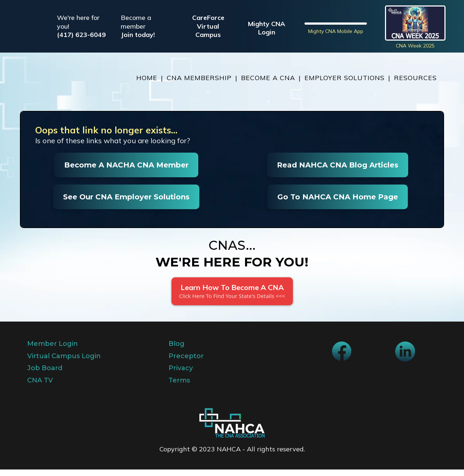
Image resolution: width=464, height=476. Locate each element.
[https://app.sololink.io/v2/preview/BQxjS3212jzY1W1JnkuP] (232, 429)
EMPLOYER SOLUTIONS (345, 84)
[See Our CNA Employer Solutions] (126, 203)
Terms (179, 386)
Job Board (45, 374)
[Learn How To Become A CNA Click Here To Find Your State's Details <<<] (232, 298)
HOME (147, 84)
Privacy (181, 374)
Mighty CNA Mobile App (336, 52)
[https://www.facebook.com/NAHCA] (342, 358)
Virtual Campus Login (64, 363)
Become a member (136, 25)
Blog (177, 350)
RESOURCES (415, 84)
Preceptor (186, 363)
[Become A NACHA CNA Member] (126, 171)
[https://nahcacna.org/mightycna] (336, 26)
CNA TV (40, 386)
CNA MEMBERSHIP (199, 84)
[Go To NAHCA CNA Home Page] (338, 203)
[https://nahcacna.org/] (58, 85)
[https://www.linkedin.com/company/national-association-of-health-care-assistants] (405, 358)
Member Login (53, 350)
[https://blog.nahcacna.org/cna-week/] (415, 26)
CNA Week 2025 (415, 49)
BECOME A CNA (268, 84)
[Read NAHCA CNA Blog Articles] (338, 171)
